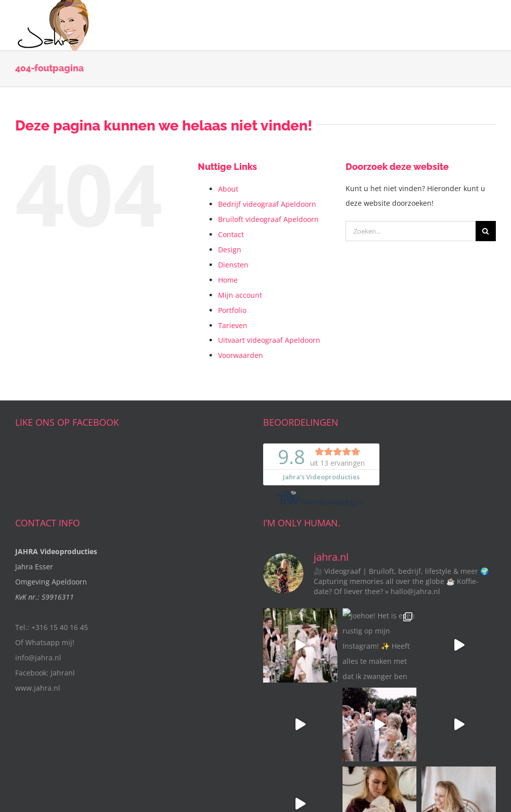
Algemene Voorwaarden (249, 770)
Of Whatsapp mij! (45, 642)
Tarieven (233, 325)
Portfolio (232, 310)
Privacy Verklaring (315, 770)
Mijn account (240, 295)
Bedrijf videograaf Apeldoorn (267, 204)
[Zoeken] (486, 231)
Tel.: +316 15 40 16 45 (52, 627)
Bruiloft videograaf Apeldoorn (268, 219)
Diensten (233, 265)
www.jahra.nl (38, 688)
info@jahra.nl (38, 658)
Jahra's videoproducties (109, 770)
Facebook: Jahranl (45, 673)
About (228, 189)
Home (228, 280)
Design (230, 250)
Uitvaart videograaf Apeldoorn (269, 340)
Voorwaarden (241, 355)
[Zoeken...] (411, 231)
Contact (231, 234)
